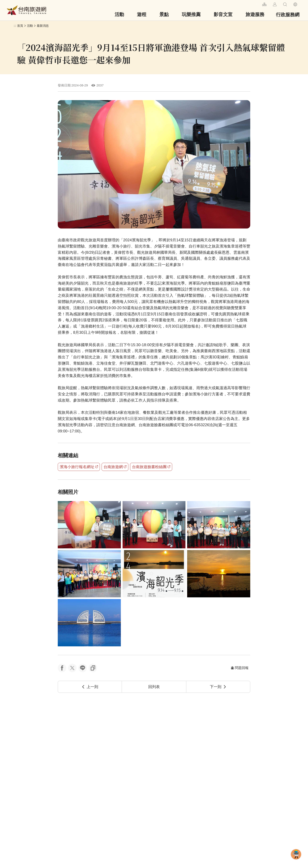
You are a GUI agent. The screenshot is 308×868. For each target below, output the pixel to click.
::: (257, 4)
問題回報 (240, 668)
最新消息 (43, 26)
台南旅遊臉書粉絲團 (151, 467)
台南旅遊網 (27, 10)
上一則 (90, 687)
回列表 (154, 687)
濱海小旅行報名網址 (79, 467)
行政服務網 (288, 15)
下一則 (218, 687)
